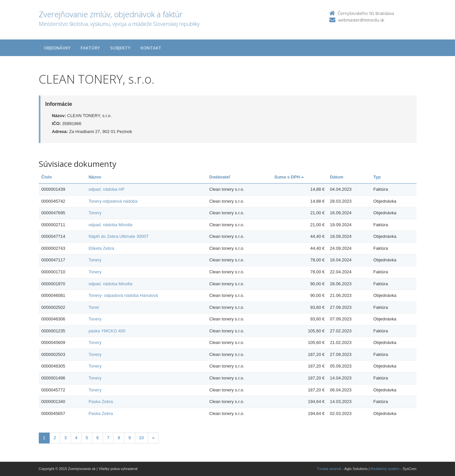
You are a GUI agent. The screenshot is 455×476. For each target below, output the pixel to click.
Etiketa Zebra (101, 248)
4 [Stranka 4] (76, 438)
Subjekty (120, 48)
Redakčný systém (385, 469)
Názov (95, 177)
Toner (94, 307)
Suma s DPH (289, 177)
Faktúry (90, 48)
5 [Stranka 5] (87, 438)
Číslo (47, 177)
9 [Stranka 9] (129, 438)
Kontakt (151, 48)
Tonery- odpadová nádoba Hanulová (123, 295)
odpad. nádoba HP (106, 189)
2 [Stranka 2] (55, 438)
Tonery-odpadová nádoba (113, 201)
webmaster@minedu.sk (361, 20)
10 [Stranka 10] (142, 438)
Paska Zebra (101, 402)
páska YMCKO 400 (107, 331)
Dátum (337, 177)
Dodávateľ (220, 177)
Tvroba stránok (329, 469)
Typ (377, 177)
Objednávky (57, 48)
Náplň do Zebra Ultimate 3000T (118, 236)
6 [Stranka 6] (98, 438)
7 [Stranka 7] (108, 438)
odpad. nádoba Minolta (110, 225)
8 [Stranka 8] (119, 438)
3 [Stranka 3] (65, 438)
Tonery (95, 213)
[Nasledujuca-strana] (153, 438)
